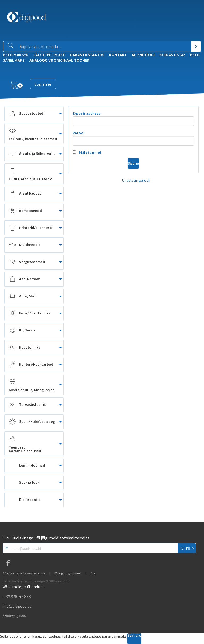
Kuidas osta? (172, 55)
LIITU (186, 548)
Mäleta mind (87, 152)
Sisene (133, 163)
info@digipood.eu (17, 606)
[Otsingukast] (104, 47)
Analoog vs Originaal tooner (59, 60)
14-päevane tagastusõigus (24, 573)
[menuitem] (34, 114)
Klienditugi (143, 55)
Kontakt (118, 55)
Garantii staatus (87, 55)
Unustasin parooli (136, 180)
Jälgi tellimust (49, 55)
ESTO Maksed (16, 55)
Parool (133, 138)
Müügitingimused (68, 573)
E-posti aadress (133, 119)
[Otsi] (196, 46)
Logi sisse (43, 84)
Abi (93, 573)
